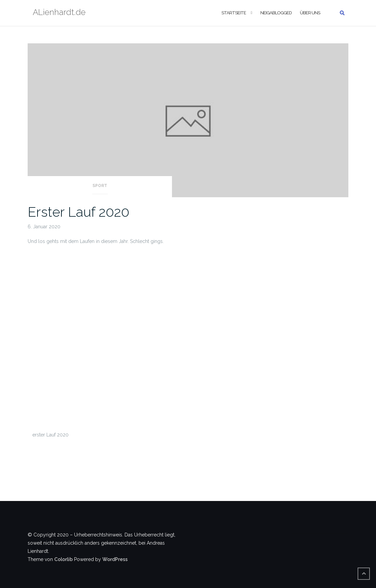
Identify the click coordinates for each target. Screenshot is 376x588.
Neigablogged (276, 13)
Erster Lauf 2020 (78, 212)
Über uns (310, 13)
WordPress (115, 559)
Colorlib (63, 559)
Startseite (234, 13)
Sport (100, 186)
